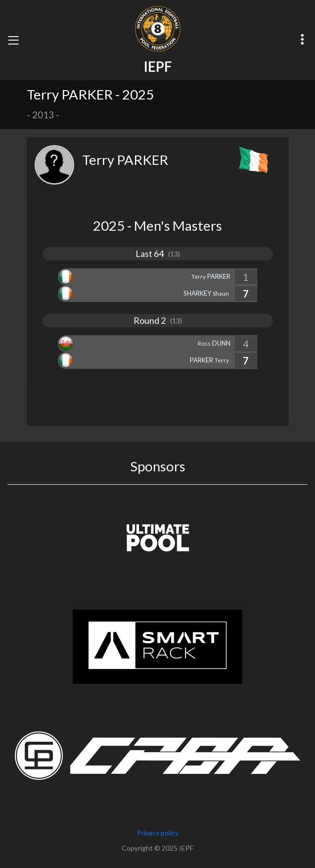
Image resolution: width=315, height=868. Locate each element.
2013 (43, 115)
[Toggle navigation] (13, 40)
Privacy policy (158, 833)
